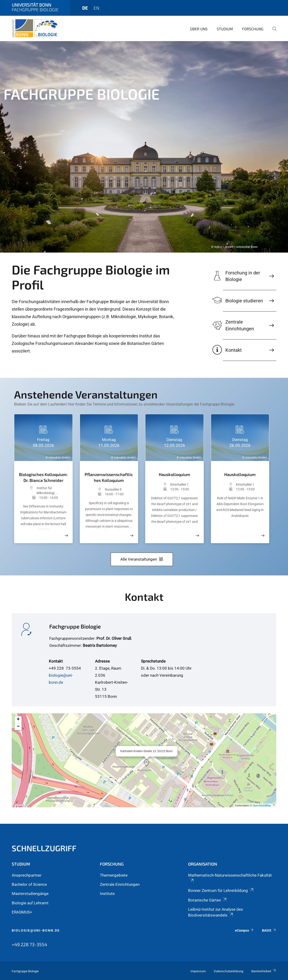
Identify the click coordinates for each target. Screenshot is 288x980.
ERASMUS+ (22, 912)
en (96, 8)
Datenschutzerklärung (229, 971)
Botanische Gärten (208, 900)
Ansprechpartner (27, 875)
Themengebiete (114, 875)
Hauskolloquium (174, 474)
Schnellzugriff (44, 848)
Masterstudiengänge (30, 894)
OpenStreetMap (264, 805)
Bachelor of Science (29, 884)
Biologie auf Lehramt (30, 903)
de (85, 8)
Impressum (198, 971)
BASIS (269, 930)
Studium (225, 29)
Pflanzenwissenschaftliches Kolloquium (109, 477)
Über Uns (199, 29)
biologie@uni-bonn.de (36, 930)
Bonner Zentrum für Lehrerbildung (221, 890)
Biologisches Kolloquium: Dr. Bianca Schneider (43, 477)
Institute (107, 894)
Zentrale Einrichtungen (120, 884)
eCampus (244, 930)
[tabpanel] (144, 147)
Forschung (253, 29)
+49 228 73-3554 (29, 944)
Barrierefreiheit (264, 971)
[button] (147, 763)
